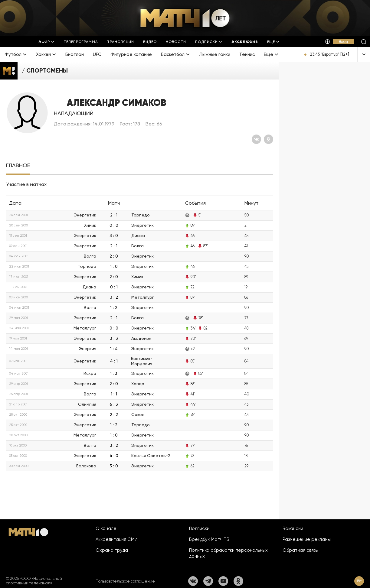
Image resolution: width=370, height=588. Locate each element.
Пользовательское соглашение (125, 581)
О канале (106, 528)
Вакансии (293, 528)
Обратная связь (300, 550)
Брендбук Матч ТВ (209, 539)
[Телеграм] (208, 581)
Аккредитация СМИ (117, 539)
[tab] (18, 166)
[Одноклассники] (268, 139)
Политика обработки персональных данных (228, 553)
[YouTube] (223, 581)
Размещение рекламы (307, 539)
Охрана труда (112, 550)
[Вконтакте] (256, 139)
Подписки (199, 528)
